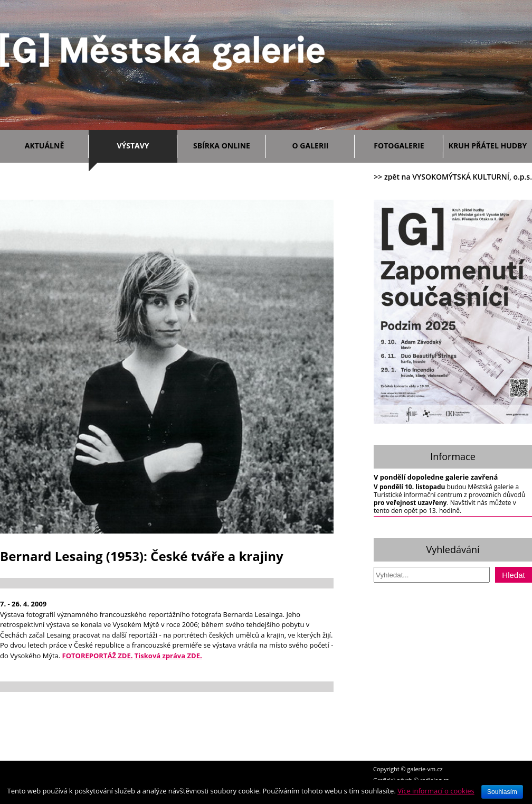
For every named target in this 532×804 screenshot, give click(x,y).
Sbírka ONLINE (222, 146)
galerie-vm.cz (425, 769)
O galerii (321, 144)
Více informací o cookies (436, 791)
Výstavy (144, 144)
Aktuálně (54, 144)
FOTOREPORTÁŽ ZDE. (98, 656)
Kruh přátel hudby (488, 146)
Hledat (513, 575)
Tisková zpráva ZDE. (168, 656)
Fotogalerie (399, 146)
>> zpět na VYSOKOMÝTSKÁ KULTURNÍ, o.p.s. (453, 177)
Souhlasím (502, 792)
